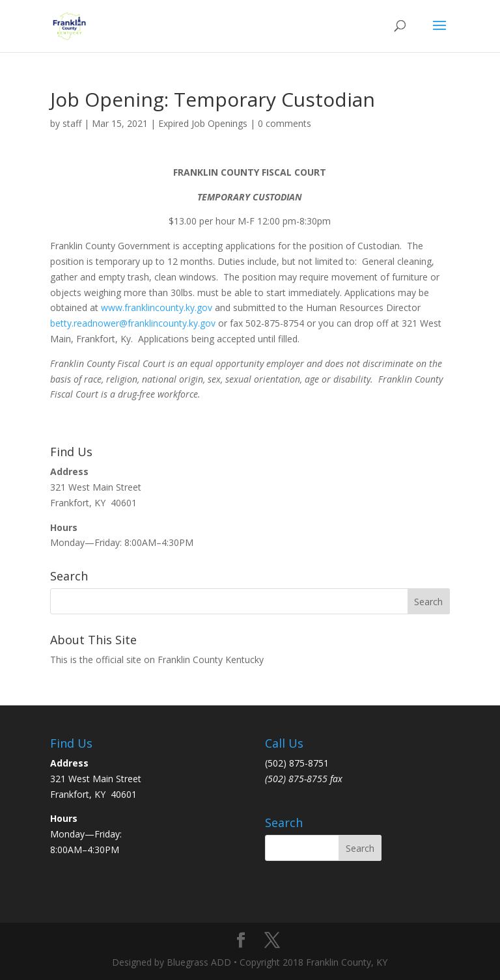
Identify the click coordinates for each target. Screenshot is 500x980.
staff (72, 123)
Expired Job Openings (203, 123)
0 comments (285, 123)
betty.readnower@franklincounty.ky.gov (133, 323)
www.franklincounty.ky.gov (157, 307)
